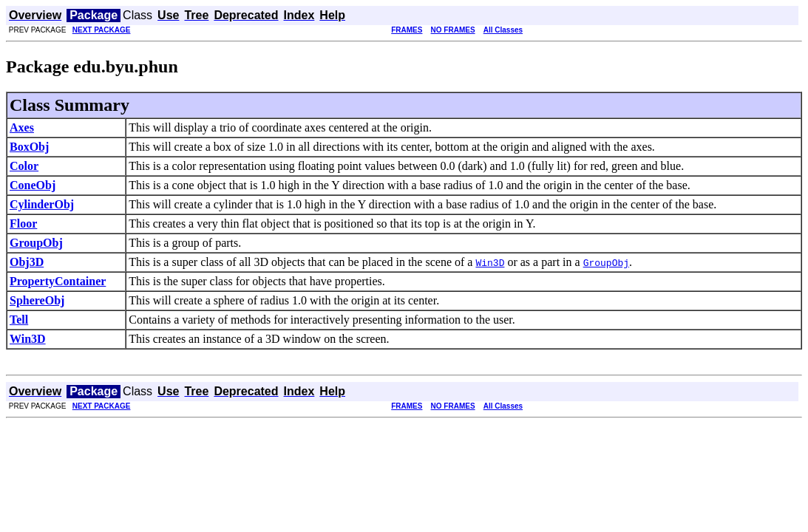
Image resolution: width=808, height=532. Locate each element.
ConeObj (33, 185)
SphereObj (37, 300)
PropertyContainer (58, 281)
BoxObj (29, 147)
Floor (23, 224)
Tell (19, 320)
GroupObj (36, 243)
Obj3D (27, 262)
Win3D (28, 339)
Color (24, 166)
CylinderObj (42, 204)
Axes (22, 127)
